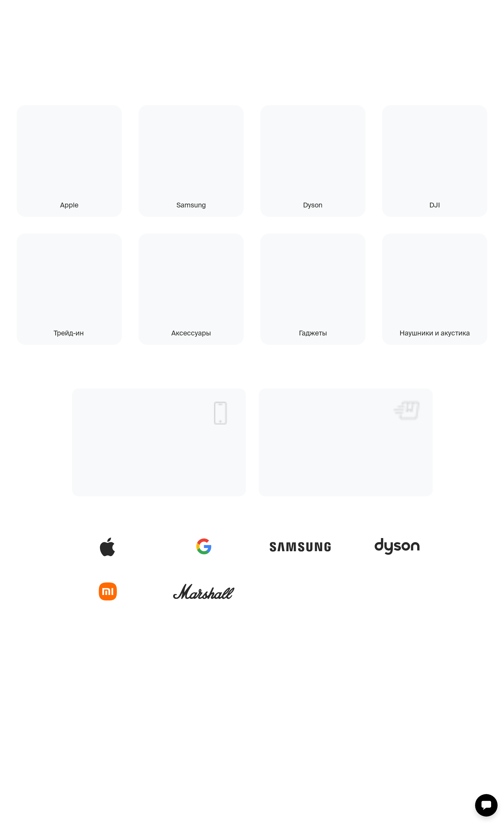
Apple (69, 205)
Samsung (191, 205)
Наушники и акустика (435, 333)
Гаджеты (313, 333)
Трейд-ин (69, 333)
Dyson (313, 205)
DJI (435, 205)
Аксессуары (191, 333)
